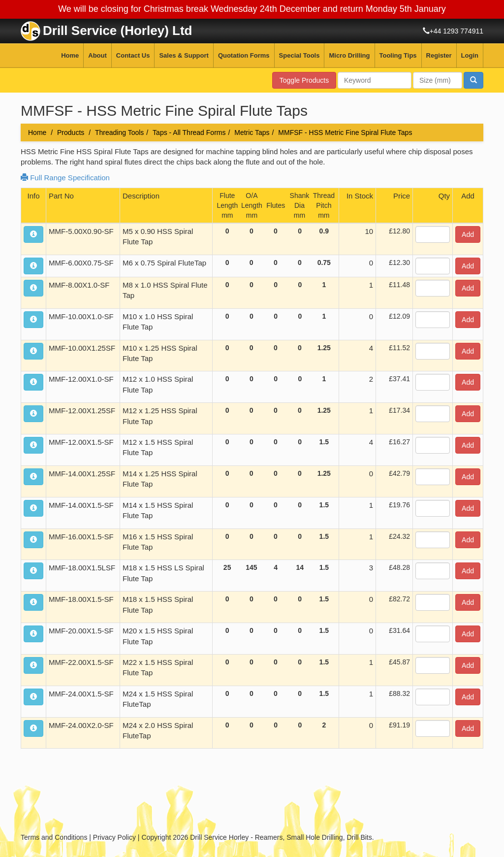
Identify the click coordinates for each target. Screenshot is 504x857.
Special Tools (299, 55)
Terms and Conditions (54, 837)
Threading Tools (119, 132)
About (97, 55)
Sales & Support (184, 55)
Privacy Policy (114, 837)
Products (71, 132)
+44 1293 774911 (457, 31)
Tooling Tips (398, 55)
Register (439, 55)
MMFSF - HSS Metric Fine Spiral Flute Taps (345, 132)
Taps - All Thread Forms (189, 132)
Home (70, 55)
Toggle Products (304, 80)
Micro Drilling (349, 55)
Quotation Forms (244, 55)
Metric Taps (252, 132)
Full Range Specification (65, 178)
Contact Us (133, 55)
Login (470, 55)
